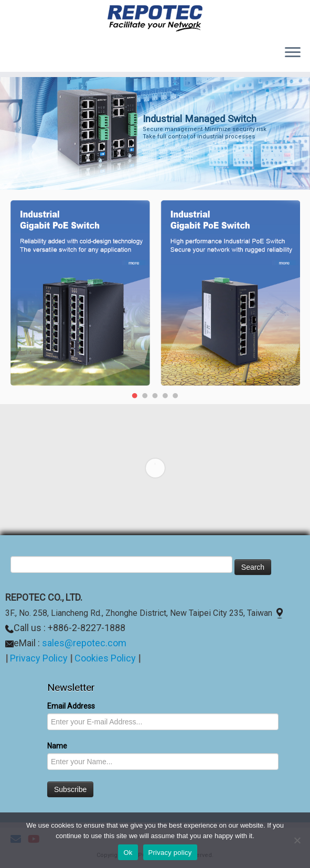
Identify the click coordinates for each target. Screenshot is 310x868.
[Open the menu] (293, 53)
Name (57, 746)
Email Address (71, 706)
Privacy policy (170, 853)
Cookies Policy (106, 658)
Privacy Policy (39, 658)
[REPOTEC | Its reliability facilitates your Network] (155, 18)
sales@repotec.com (84, 643)
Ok (128, 853)
